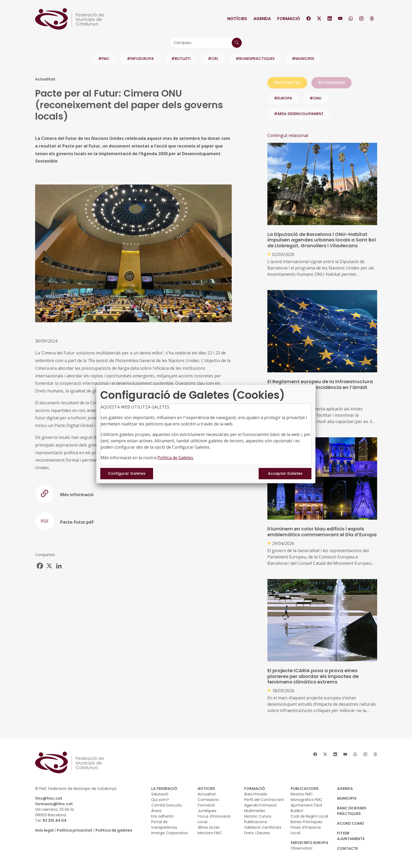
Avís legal (44, 830)
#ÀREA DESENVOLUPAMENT (299, 114)
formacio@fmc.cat (54, 804)
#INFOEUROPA (140, 59)
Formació (289, 19)
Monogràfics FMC (307, 800)
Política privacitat (75, 830)
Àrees (156, 811)
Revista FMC (302, 794)
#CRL (213, 59)
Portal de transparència (164, 825)
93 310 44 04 (55, 820)
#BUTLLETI (181, 59)
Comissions (208, 800)
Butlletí (297, 811)
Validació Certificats (263, 827)
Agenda (262, 19)
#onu (316, 98)
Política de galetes (114, 830)
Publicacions (256, 822)
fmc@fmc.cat (49, 798)
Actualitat (207, 794)
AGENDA (345, 789)
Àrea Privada (256, 794)
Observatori (301, 848)
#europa (283, 98)
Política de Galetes (175, 458)
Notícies (237, 19)
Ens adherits (162, 816)
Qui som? (160, 800)
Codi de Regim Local (309, 816)
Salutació (160, 794)
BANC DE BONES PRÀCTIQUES (352, 811)
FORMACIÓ (255, 789)
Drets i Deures (257, 833)
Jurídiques (207, 811)
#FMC (104, 59)
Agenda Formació (261, 805)
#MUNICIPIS (303, 59)
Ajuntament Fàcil (306, 805)
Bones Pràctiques (306, 822)
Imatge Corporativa (169, 833)
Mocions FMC (210, 833)
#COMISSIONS (332, 83)
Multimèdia (254, 811)
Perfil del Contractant (264, 800)
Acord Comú (351, 823)
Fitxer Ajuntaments (351, 836)
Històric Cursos (258, 816)
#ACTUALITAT (287, 83)
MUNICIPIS (347, 798)
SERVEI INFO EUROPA (309, 843)
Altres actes (209, 827)
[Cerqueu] (206, 43)
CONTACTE (347, 848)
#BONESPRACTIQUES (255, 59)
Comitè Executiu (167, 805)
